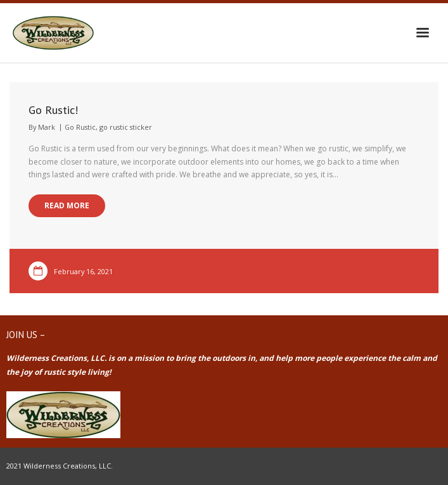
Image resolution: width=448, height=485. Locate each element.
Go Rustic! (53, 110)
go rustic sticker (126, 127)
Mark (47, 127)
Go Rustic (80, 127)
